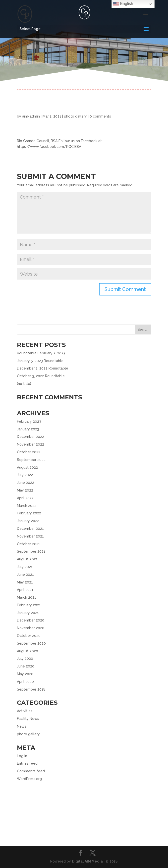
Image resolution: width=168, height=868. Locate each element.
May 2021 (25, 582)
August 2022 (27, 467)
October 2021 (28, 544)
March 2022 (27, 506)
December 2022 (30, 437)
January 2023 (28, 429)
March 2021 (27, 597)
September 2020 (31, 643)
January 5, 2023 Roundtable (40, 361)
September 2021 (31, 551)
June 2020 (26, 666)
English (123, 4)
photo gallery (75, 116)
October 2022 (29, 452)
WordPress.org (29, 779)
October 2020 (29, 636)
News (22, 726)
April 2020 (25, 682)
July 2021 (25, 567)
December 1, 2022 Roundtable (43, 368)
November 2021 (30, 536)
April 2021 (25, 590)
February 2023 (29, 421)
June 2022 (26, 483)
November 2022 (30, 444)
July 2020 (25, 659)
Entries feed (27, 763)
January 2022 (28, 521)
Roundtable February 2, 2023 (41, 353)
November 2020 (31, 628)
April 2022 (25, 498)
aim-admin (31, 116)
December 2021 (30, 529)
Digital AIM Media (87, 861)
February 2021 (29, 605)
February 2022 (29, 513)
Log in (22, 756)
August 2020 (28, 651)
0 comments (100, 116)
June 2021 (25, 575)
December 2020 (31, 620)
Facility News (28, 719)
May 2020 (25, 674)
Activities (25, 711)
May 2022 (25, 490)
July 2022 (25, 475)
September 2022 (31, 460)
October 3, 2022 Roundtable (41, 376)
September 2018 (31, 689)
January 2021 (28, 613)
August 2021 (27, 559)
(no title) (24, 384)
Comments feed (31, 771)
